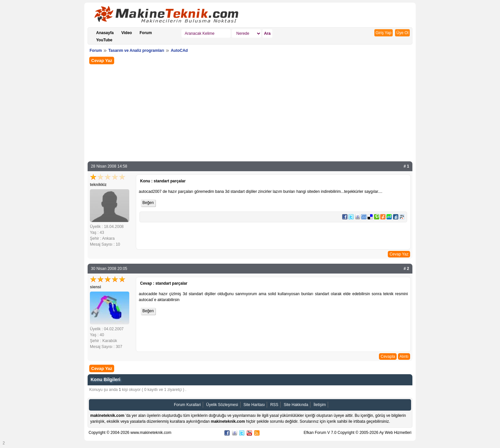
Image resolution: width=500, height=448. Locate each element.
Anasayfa (105, 33)
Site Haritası (254, 405)
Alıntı (404, 356)
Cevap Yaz (102, 61)
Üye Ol (402, 33)
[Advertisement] (250, 112)
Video (127, 33)
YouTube (104, 40)
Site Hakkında (296, 405)
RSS (274, 405)
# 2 (406, 269)
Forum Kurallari (187, 405)
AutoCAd (179, 51)
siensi (95, 287)
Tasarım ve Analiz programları (136, 51)
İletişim (320, 405)
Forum (146, 33)
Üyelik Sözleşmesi (222, 405)
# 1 (406, 166)
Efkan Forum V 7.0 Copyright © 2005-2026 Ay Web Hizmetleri (357, 433)
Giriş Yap (384, 33)
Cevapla (388, 356)
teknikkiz (98, 185)
